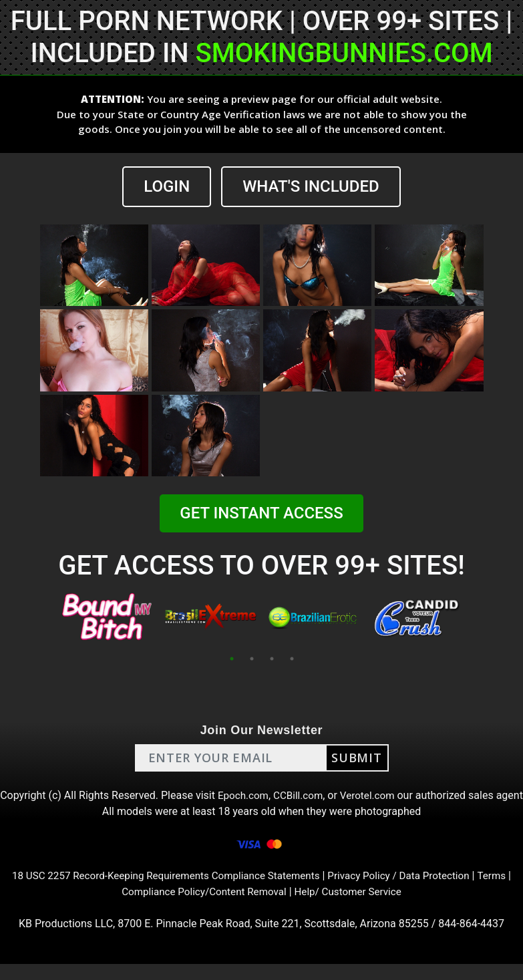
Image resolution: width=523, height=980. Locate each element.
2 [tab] (252, 659)
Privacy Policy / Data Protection (409, 891)
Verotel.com (385, 795)
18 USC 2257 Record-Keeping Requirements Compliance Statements (164, 891)
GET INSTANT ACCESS (261, 513)
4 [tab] (292, 659)
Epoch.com (255, 795)
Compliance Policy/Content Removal (204, 908)
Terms (506, 891)
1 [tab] (232, 659)
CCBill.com (313, 795)
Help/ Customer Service (355, 908)
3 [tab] (272, 659)
